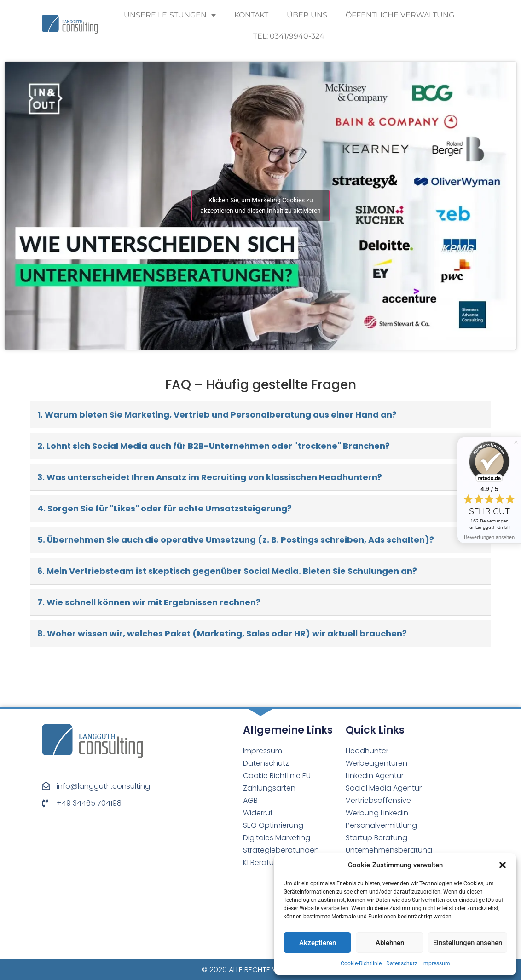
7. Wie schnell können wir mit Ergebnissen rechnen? (149, 602)
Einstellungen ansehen (468, 943)
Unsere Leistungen (170, 15)
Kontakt (251, 15)
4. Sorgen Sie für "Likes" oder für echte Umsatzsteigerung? (165, 508)
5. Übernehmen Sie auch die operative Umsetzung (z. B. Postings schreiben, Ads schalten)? (236, 540)
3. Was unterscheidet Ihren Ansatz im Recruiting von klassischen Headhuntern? (210, 477)
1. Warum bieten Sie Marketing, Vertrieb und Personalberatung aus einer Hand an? (217, 415)
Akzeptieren (318, 943)
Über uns (307, 15)
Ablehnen (390, 943)
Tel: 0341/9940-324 (289, 36)
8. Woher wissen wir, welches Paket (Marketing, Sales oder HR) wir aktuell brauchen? (222, 633)
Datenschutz (402, 963)
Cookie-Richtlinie (361, 963)
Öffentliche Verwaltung (400, 15)
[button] (503, 865)
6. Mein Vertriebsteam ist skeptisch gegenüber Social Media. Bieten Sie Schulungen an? (227, 571)
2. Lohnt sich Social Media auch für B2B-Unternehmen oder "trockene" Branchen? (214, 446)
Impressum (436, 963)
